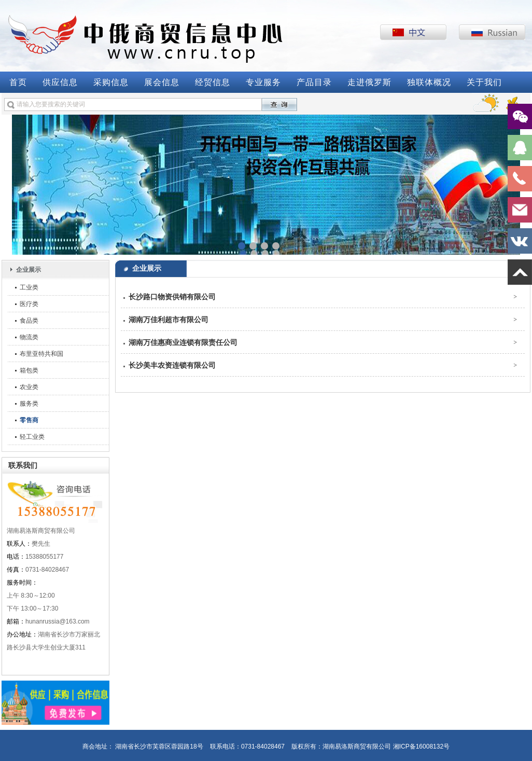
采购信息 (111, 82)
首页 (18, 82)
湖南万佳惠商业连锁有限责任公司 (183, 342)
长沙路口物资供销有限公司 (172, 297)
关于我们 (484, 82)
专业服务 (263, 82)
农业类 (29, 387)
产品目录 (314, 82)
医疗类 (29, 304)
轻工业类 (32, 437)
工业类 (29, 287)
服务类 (29, 404)
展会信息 (162, 82)
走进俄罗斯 (369, 82)
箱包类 (29, 370)
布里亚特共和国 (41, 354)
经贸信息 (213, 82)
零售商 (29, 420)
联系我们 (23, 465)
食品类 (29, 321)
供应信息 (60, 82)
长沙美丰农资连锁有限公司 (172, 365)
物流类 (29, 337)
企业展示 (29, 270)
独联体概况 (429, 82)
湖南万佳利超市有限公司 (169, 320)
